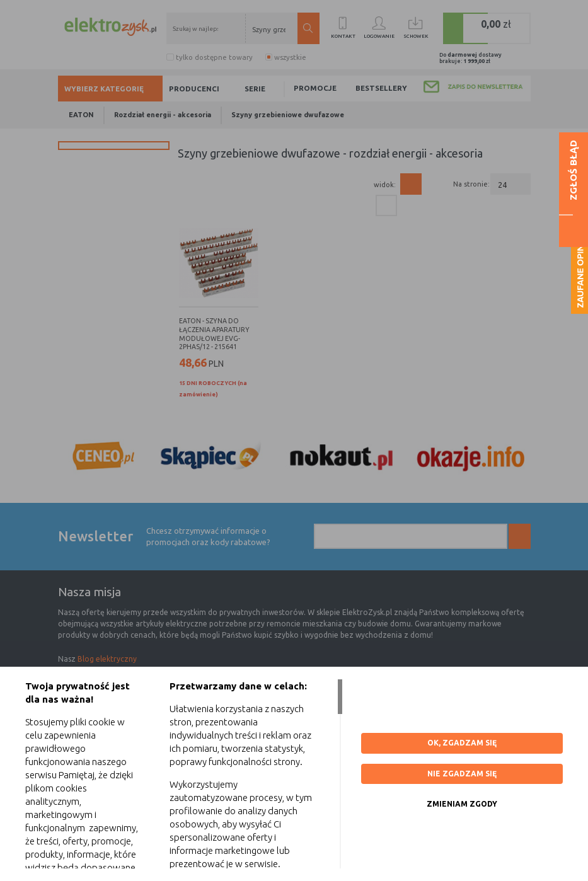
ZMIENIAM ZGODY (462, 804)
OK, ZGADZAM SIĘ (462, 743)
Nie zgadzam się (462, 774)
